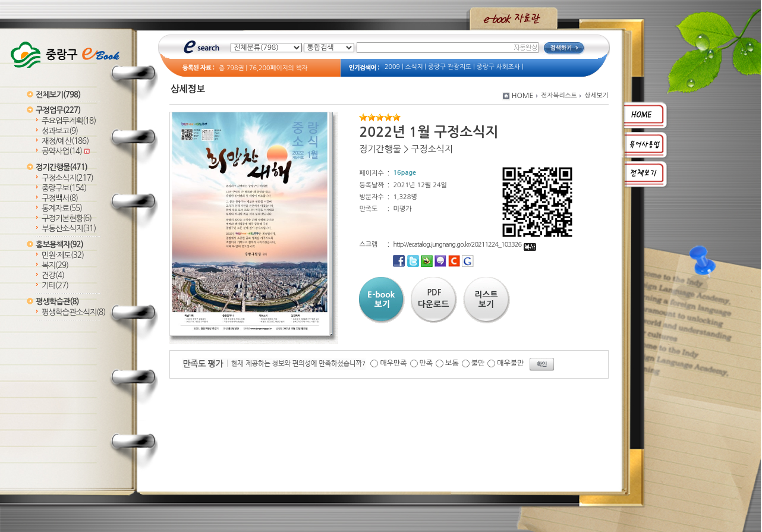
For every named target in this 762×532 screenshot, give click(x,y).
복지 (55, 265)
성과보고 (60, 131)
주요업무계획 (69, 121)
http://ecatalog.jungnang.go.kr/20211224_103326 (465, 245)
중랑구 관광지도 (450, 67)
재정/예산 (65, 141)
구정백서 (60, 198)
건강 (53, 276)
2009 (392, 67)
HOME (523, 96)
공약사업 (66, 151)
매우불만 (510, 363)
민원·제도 (63, 255)
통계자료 (62, 208)
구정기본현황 (67, 218)
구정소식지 (67, 178)
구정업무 (58, 110)
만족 (426, 363)
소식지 (414, 67)
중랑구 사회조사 (498, 67)
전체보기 (58, 95)
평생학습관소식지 (73, 312)
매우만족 (393, 363)
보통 (452, 363)
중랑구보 (64, 188)
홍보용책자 (59, 245)
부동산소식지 (69, 229)
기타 (55, 286)
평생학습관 (57, 302)
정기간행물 (62, 167)
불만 (478, 363)
